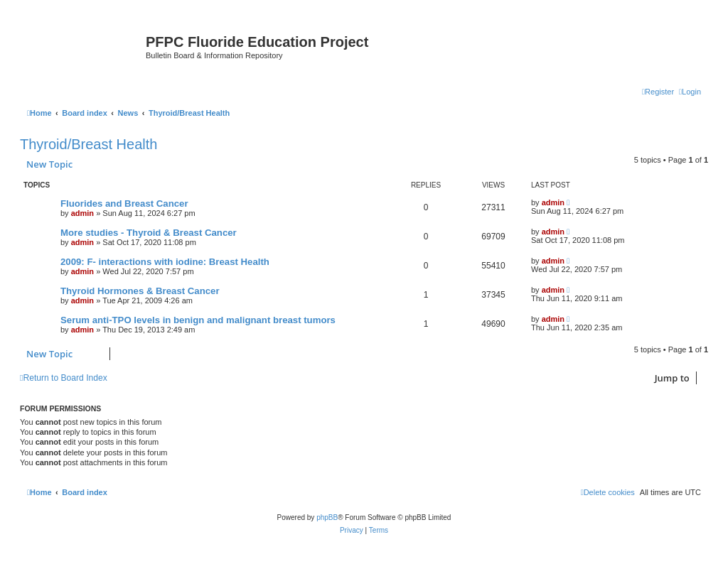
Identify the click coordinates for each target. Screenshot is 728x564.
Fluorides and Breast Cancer (124, 204)
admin (82, 213)
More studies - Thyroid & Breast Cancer (149, 233)
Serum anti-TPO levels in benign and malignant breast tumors (198, 320)
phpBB (327, 517)
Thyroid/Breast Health (89, 144)
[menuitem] (690, 92)
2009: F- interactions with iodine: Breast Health (165, 262)
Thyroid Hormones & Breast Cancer (140, 291)
